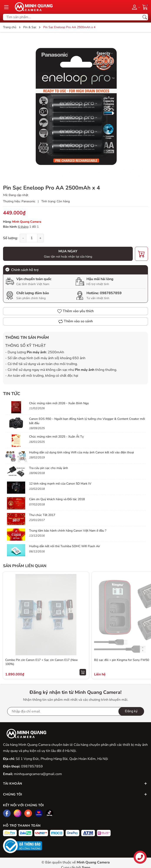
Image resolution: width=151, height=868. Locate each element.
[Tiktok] (49, 813)
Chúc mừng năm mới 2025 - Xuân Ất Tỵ (56, 437)
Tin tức (12, 394)
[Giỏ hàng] (145, 7)
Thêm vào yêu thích (75, 311)
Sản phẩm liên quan (25, 566)
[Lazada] (39, 813)
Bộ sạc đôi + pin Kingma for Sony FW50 (122, 660)
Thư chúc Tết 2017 (42, 515)
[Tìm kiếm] (145, 17)
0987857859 (111, 293)
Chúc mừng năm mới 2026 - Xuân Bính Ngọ (59, 403)
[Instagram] (17, 813)
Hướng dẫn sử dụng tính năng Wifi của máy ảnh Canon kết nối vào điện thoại (81, 452)
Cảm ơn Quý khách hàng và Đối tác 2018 (57, 499)
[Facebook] (7, 813)
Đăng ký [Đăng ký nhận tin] (131, 711)
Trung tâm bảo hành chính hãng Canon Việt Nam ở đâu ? (68, 531)
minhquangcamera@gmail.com (38, 774)
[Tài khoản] (135, 7)
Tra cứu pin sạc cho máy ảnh (49, 468)
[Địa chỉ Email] (76, 711)
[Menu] (6, 7)
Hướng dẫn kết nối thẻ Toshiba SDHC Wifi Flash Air (65, 546)
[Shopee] (28, 813)
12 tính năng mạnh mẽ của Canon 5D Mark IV (60, 484)
